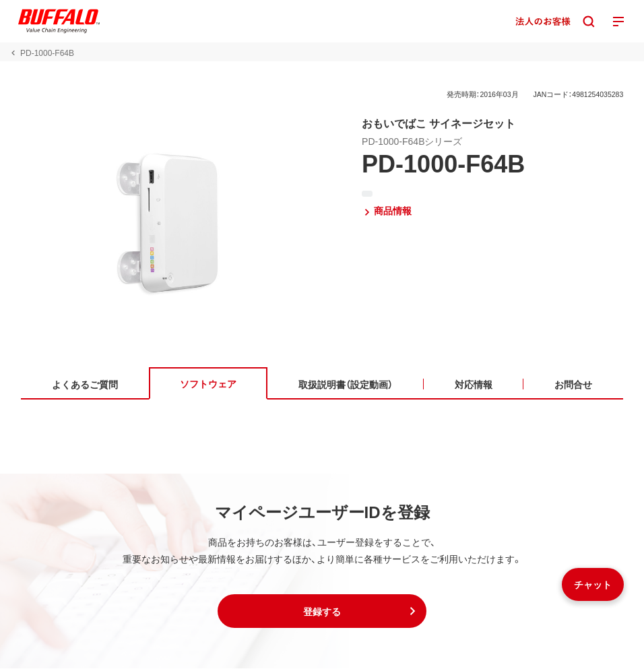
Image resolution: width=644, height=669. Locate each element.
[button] (322, 612)
